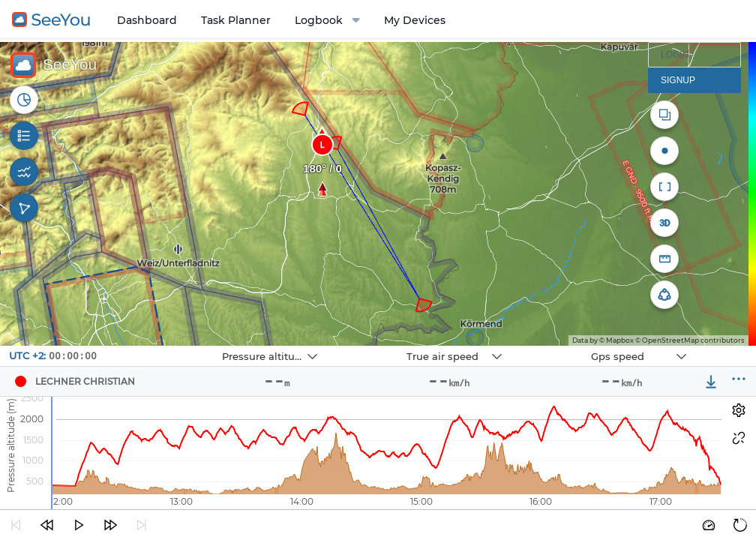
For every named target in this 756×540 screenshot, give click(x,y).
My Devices (415, 20)
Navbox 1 (186, 346)
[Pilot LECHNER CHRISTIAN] (20, 382)
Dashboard (147, 20)
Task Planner (236, 20)
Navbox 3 (555, 346)
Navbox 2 (371, 346)
